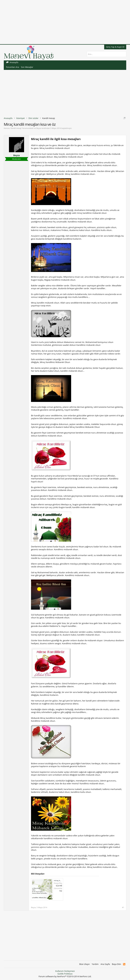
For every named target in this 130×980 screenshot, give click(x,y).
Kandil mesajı (16, 128)
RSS (124, 964)
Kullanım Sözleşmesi (65, 971)
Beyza (39, 128)
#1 (123, 907)
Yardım (95, 964)
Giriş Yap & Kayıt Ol (115, 47)
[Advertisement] (65, 22)
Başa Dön (116, 964)
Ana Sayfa (105, 964)
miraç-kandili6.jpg (61, 880)
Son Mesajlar (27, 67)
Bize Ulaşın (85, 964)
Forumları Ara (13, 67)
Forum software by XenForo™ (65, 976)
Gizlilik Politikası (65, 974)
